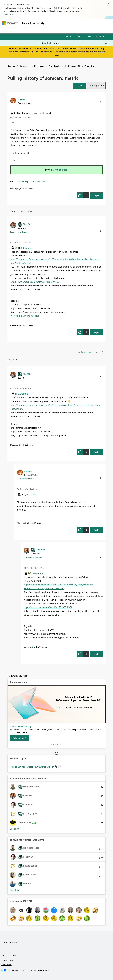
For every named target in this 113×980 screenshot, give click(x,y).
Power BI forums (19, 66)
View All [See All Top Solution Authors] (15, 829)
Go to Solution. (60, 170)
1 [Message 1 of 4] (19, 189)
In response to (19, 232)
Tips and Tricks (39, 181)
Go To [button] (99, 37)
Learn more (8, 14)
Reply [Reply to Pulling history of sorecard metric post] (96, 196)
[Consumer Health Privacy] (38, 970)
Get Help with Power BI (64, 66)
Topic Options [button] (95, 85)
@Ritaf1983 (30, 494)
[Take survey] (20, 738)
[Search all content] (75, 43)
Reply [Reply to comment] (96, 332)
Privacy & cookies (9, 955)
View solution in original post (25, 316)
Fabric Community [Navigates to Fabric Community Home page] (33, 23)
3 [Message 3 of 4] (26, 523)
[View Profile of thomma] (21, 99)
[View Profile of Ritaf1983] (27, 224)
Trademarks (7, 964)
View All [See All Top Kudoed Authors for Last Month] (15, 890)
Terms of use (7, 960)
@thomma (26, 248)
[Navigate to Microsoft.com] (10, 23)
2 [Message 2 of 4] (19, 445)
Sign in (80, 37)
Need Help (24, 181)
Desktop (90, 66)
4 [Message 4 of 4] (19, 325)
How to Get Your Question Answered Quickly (32, 767)
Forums (39, 66)
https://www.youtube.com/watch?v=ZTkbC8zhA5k (35, 282)
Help (89, 37)
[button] (80, 86)
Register (69, 37)
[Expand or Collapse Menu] (4, 30)
